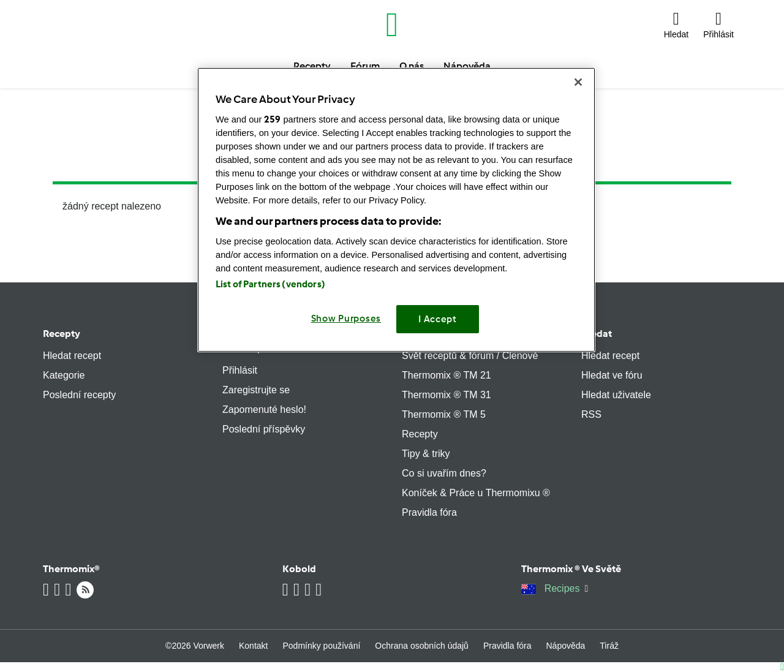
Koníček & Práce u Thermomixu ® (476, 493)
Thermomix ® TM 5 (444, 414)
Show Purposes (346, 319)
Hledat (597, 334)
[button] (676, 25)
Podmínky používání (321, 646)
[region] (396, 210)
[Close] (578, 82)
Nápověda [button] (467, 66)
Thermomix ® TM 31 (447, 395)
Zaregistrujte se (256, 390)
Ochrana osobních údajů (422, 646)
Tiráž (609, 646)
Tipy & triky (426, 454)
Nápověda (566, 646)
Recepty (62, 334)
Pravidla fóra (429, 512)
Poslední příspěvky (264, 429)
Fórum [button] (365, 66)
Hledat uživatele (616, 395)
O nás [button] (412, 66)
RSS (591, 414)
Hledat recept (72, 356)
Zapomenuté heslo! (264, 410)
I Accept (438, 319)
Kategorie (64, 375)
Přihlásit (240, 370)
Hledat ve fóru (612, 375)
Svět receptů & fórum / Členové (470, 356)
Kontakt (253, 646)
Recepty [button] (312, 66)
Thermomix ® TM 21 (447, 375)
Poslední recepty (79, 395)
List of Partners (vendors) (270, 284)
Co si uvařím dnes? (444, 473)
